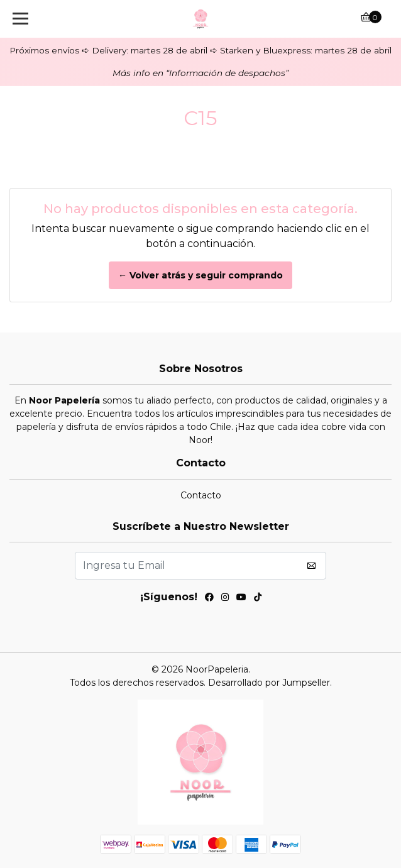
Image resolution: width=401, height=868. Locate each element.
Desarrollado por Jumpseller (269, 683)
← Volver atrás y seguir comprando (200, 275)
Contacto (201, 495)
